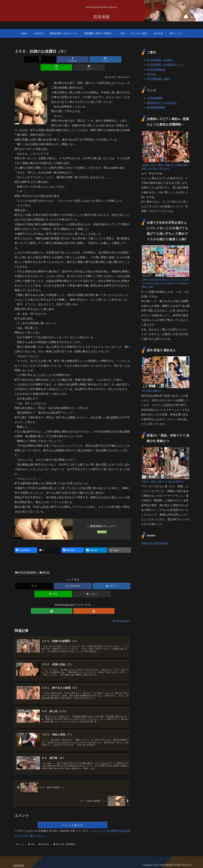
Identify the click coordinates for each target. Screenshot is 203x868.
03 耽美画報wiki (156, 69)
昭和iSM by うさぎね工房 (162, 103)
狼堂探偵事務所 (156, 107)
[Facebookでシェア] (53, 59)
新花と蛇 (45, 565)
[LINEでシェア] (92, 59)
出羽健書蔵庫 (155, 98)
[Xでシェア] (34, 59)
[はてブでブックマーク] (73, 59)
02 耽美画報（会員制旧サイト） (166, 65)
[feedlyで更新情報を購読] (69, 603)
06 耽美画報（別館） (159, 79)
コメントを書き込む (73, 824)
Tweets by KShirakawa (154, 543)
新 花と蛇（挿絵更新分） (26, 565)
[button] (112, 59)
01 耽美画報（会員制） (161, 60)
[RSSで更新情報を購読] (76, 603)
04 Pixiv (152, 74)
